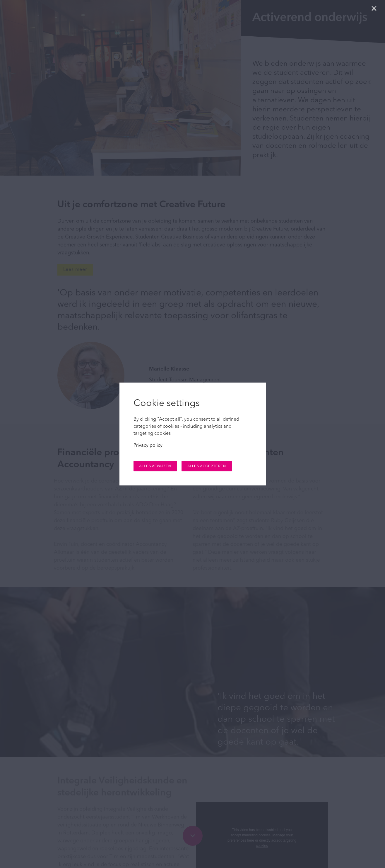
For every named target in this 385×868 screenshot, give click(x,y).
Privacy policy (148, 446)
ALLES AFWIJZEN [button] (155, 466)
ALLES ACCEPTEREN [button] (207, 466)
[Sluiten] (375, 10)
